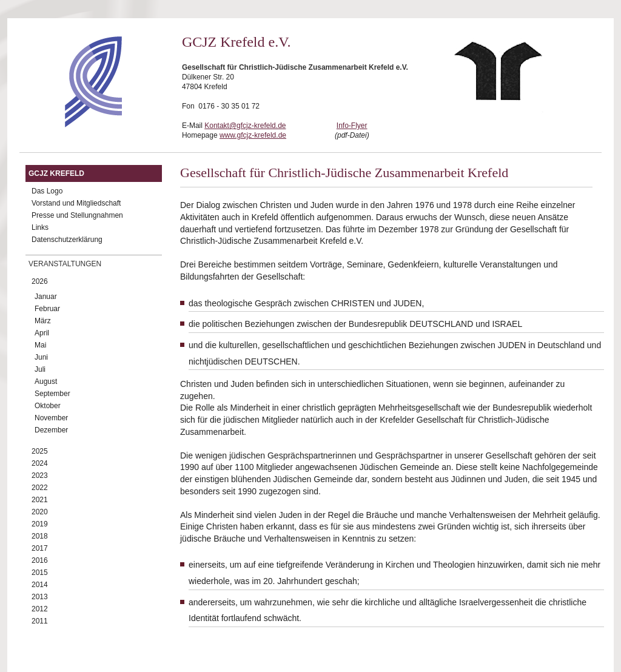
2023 (40, 475)
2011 (40, 621)
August (46, 381)
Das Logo (47, 191)
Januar (46, 297)
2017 (40, 548)
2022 (40, 488)
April (42, 333)
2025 (40, 451)
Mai (40, 345)
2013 (40, 597)
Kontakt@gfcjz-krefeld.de (245, 126)
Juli (40, 369)
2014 (40, 585)
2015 (40, 573)
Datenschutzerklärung (67, 240)
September (52, 394)
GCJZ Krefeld (56, 173)
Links (40, 227)
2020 (40, 512)
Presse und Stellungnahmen (77, 215)
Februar (47, 309)
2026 (40, 281)
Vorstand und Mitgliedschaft (76, 203)
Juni (41, 357)
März (43, 321)
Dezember (51, 430)
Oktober (48, 406)
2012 (40, 609)
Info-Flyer (352, 126)
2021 (40, 500)
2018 (40, 536)
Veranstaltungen (65, 264)
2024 (40, 463)
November (51, 418)
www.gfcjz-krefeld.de (253, 135)
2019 (40, 524)
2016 (40, 560)
